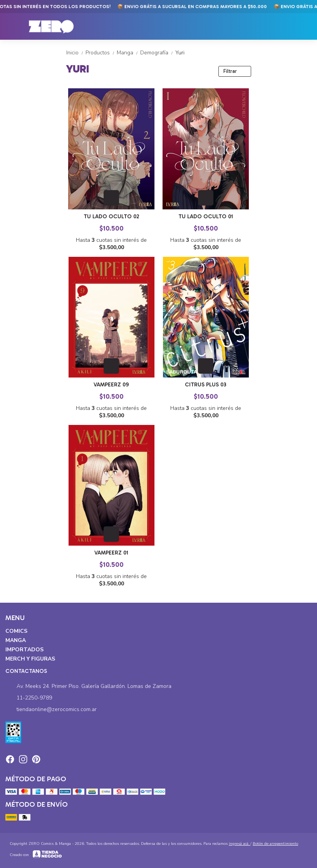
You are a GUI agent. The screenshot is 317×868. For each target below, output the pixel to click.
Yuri (180, 53)
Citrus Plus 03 (206, 385)
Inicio (76, 53)
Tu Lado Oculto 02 (111, 217)
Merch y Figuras (30, 659)
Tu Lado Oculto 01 (206, 217)
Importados (24, 650)
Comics (16, 631)
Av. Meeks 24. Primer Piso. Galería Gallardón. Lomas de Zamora (88, 686)
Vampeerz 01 (111, 553)
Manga (128, 53)
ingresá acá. (240, 844)
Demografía (158, 53)
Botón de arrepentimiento (275, 844)
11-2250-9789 (29, 698)
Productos (101, 53)
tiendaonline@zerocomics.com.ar (51, 710)
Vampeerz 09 (111, 385)
